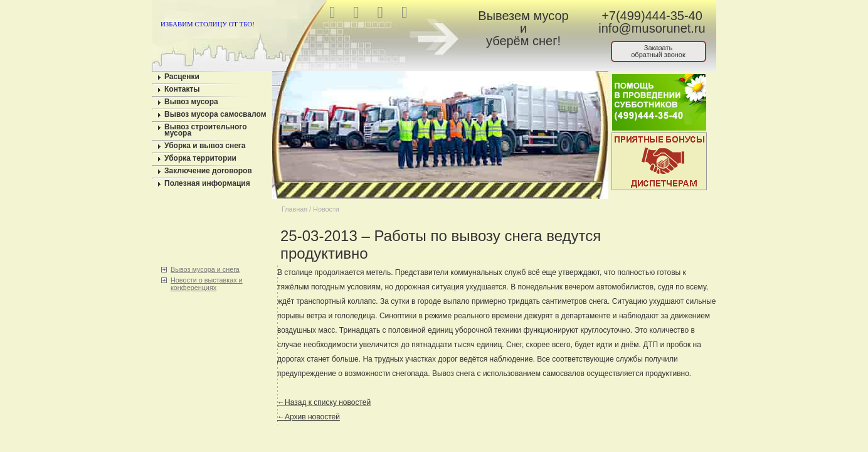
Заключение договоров (208, 171)
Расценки (182, 77)
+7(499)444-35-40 (652, 16)
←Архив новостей (309, 417)
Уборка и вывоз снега (205, 146)
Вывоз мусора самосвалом (215, 114)
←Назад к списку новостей (324, 402)
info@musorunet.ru (652, 28)
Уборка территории (200, 158)
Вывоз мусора (191, 102)
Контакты (182, 89)
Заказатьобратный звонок (658, 51)
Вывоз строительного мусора (206, 130)
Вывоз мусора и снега (205, 269)
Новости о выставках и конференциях (207, 284)
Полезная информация (207, 183)
